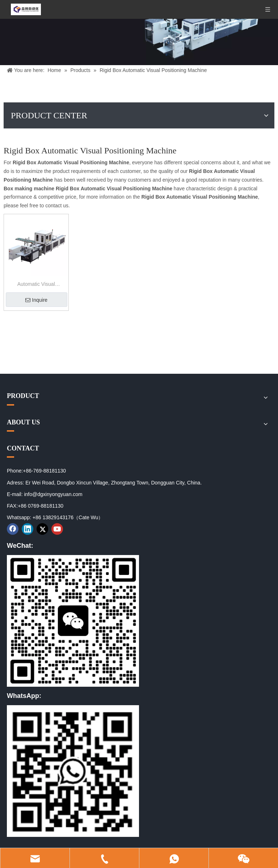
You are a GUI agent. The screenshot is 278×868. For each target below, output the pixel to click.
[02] (73, 771)
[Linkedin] (28, 529)
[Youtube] (57, 529)
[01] (73, 621)
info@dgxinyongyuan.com (53, 494)
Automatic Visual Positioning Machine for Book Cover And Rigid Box (36, 285)
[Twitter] (42, 529)
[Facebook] (13, 529)
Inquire (36, 300)
